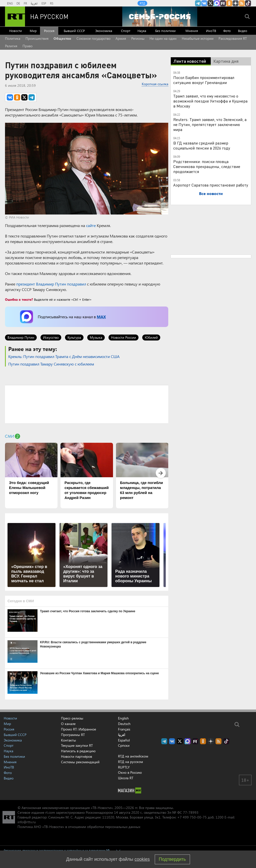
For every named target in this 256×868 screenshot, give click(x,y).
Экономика (104, 31)
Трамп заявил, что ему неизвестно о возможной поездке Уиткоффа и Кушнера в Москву (210, 101)
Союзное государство (93, 38)
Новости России (123, 337)
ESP (44, 3)
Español (124, 740)
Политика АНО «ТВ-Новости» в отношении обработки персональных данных (79, 827)
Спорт (126, 31)
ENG (10, 3)
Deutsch (124, 724)
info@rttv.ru (27, 822)
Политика (13, 38)
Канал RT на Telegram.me (198, 3)
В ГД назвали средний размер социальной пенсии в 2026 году (202, 145)
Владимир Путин (21, 337)
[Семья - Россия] (160, 16)
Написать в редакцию (78, 751)
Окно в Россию (130, 772)
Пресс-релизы (72, 718)
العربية (34, 3)
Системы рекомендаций (80, 762)
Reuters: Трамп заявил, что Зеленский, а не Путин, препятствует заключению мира (210, 124)
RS (52, 3)
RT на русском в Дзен (235, 3)
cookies (142, 859)
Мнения (192, 31)
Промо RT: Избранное (78, 729)
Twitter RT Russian (210, 3)
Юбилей (151, 337)
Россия (49, 31)
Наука (142, 31)
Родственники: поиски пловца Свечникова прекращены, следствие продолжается (207, 166)
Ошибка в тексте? (19, 299)
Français (124, 729)
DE (18, 3)
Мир (33, 31)
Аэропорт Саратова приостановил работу (211, 185)
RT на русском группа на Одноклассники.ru (229, 3)
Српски (124, 745)
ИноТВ (211, 31)
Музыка (96, 337)
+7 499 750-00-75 (192, 817)
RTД (142, 3)
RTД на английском (133, 756)
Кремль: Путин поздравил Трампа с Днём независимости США (64, 356)
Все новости (211, 193)
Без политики (165, 31)
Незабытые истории (198, 38)
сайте (91, 225)
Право (27, 46)
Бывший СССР (74, 31)
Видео (243, 31)
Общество (62, 38)
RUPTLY (124, 767)
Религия (11, 46)
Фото (227, 31)
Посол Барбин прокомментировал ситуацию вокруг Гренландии (204, 80)
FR (25, 3)
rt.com (50, 812)
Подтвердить (172, 859)
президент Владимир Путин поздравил (51, 284)
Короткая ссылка (155, 84)
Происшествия (37, 38)
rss (242, 3)
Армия (121, 38)
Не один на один (163, 38)
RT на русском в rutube (223, 3)
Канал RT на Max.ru (217, 3)
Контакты (68, 740)
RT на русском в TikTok (248, 3)
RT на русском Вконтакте (204, 3)
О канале (68, 724)
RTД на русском (130, 762)
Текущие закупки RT (77, 745)
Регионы (138, 38)
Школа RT (126, 778)
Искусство (51, 337)
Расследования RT (233, 38)
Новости (16, 31)
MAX (101, 317)
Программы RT (73, 735)
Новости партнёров (76, 756)
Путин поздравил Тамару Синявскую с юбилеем (51, 364)
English (123, 718)
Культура (74, 337)
